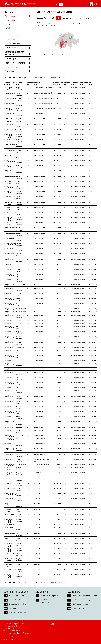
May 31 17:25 (10, 474)
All (58, 18)
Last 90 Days (42, 18)
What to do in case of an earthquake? (53, 601)
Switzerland (11, 20)
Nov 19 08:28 (10, 550)
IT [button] (69, 4)
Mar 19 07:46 (10, 141)
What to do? (18, 40)
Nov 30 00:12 (10, 224)
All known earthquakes (18, 612)
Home (9, 12)
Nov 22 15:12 (10, 193)
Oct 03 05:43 (11, 488)
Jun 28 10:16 (11, 160)
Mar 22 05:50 (10, 110)
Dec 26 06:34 (11, 233)
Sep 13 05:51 (11, 150)
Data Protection (28, 637)
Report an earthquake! (49, 596)
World (8, 28)
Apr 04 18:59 (11, 514)
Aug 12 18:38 (10, 203)
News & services (18, 67)
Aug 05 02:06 (10, 167)
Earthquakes (18, 16)
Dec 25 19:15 (11, 243)
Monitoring (18, 48)
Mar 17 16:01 (10, 544)
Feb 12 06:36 (11, 145)
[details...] (11, 259)
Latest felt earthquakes (18, 600)
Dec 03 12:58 (11, 129)
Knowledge (18, 59)
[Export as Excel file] (59, 78)
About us (18, 71)
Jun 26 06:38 (11, 504)
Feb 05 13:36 (11, 93)
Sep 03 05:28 (11, 176)
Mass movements (82, 18)
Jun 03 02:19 (11, 124)
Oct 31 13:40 (11, 197)
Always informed (18, 44)
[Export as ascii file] (64, 78)
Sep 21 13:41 (11, 228)
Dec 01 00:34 (11, 212)
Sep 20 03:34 (11, 569)
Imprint (6, 637)
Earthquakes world (80, 608)
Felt (52, 18)
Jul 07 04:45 (11, 464)
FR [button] (65, 4)
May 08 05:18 (10, 521)
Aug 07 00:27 (10, 182)
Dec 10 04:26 (11, 98)
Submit (53, 78)
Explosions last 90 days (18, 604)
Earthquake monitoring (82, 600)
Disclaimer (16, 637)
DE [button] (57, 4)
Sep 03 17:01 (11, 254)
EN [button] (61, 4)
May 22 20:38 (10, 575)
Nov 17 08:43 (10, 208)
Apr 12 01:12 (11, 155)
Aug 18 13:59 (10, 469)
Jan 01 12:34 (11, 186)
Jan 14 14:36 (11, 554)
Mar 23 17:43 (10, 136)
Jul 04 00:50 (11, 525)
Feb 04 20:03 (11, 103)
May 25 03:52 (10, 560)
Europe (9, 24)
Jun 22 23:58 (11, 249)
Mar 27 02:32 (10, 565)
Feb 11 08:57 (11, 114)
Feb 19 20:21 (11, 238)
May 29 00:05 (10, 539)
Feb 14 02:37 (11, 533)
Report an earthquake (15, 36)
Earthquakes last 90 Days (18, 596)
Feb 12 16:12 (11, 528)
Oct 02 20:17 (11, 483)
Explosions (67, 18)
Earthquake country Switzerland (18, 53)
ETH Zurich (13, 639)
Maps (8, 32)
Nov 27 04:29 (10, 510)
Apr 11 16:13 (11, 494)
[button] (12, 3)
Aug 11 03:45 (10, 89)
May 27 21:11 (10, 120)
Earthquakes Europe (80, 604)
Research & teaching (18, 63)
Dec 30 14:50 (11, 478)
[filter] (6, 85)
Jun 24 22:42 (11, 499)
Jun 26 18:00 (11, 171)
